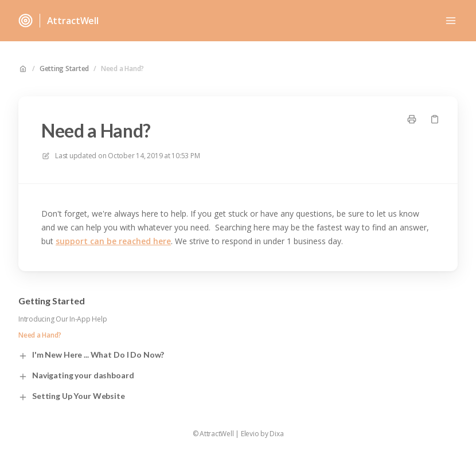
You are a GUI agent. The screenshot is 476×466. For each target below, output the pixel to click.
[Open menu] (451, 21)
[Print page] (412, 119)
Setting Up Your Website (72, 396)
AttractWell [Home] (73, 21)
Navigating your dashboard (76, 376)
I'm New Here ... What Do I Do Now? (91, 355)
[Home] (26, 21)
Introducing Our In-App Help (63, 319)
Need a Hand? (122, 69)
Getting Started (64, 69)
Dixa (276, 434)
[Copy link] (435, 119)
